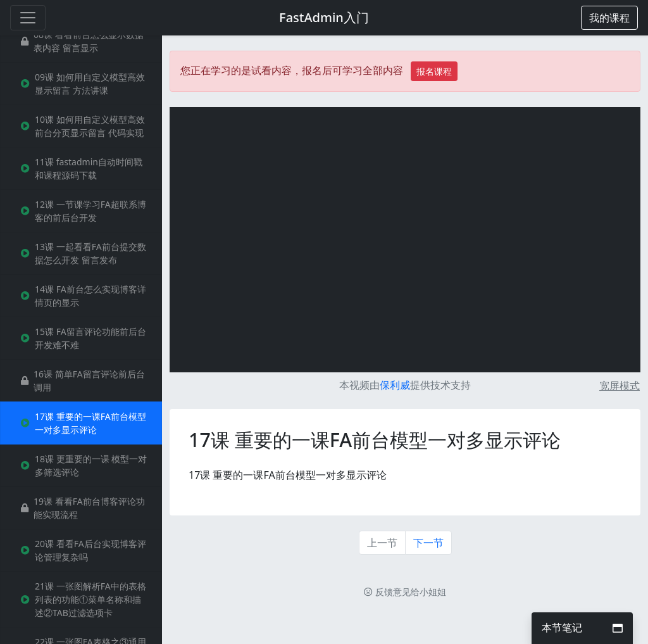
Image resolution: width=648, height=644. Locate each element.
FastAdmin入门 (324, 17)
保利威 (395, 385)
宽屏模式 (620, 386)
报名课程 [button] (434, 71)
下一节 (428, 543)
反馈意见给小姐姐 (405, 592)
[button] (609, 18)
